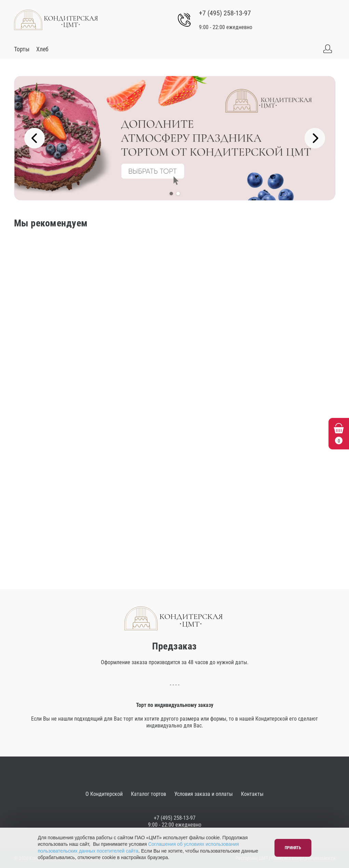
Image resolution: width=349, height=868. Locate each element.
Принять (293, 848)
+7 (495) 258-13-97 (225, 13)
